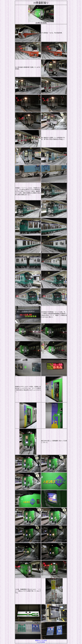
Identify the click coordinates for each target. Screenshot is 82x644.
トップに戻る (41, 642)
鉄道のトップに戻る (41, 640)
